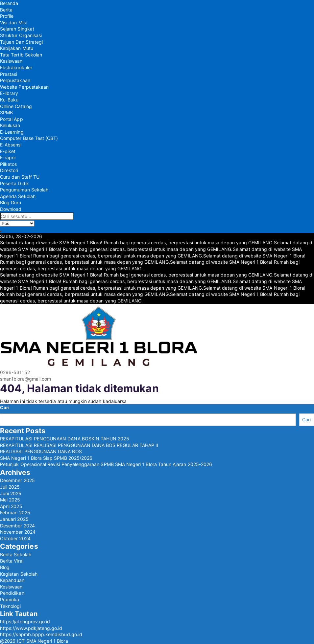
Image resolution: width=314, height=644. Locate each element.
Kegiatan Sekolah (19, 574)
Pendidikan (12, 593)
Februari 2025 (15, 512)
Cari (5, 407)
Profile (7, 16)
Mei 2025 (10, 500)
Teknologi (11, 606)
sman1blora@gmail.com (25, 379)
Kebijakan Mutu (17, 48)
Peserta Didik (14, 183)
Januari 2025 (14, 519)
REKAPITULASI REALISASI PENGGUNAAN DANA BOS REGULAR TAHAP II (79, 445)
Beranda (9, 3)
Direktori (9, 170)
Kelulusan (10, 125)
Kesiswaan (11, 61)
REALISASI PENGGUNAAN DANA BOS (41, 451)
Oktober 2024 (15, 538)
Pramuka (10, 600)
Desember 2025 (17, 480)
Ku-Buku (9, 100)
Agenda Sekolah (18, 196)
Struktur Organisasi (21, 35)
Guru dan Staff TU (20, 177)
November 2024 (18, 532)
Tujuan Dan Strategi (21, 42)
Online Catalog (16, 106)
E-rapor (8, 157)
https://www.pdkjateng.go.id (31, 628)
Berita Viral (12, 561)
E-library (9, 93)
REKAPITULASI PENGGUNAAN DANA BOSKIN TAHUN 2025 (65, 439)
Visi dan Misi (13, 22)
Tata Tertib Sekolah (21, 55)
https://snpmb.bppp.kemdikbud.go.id (41, 634)
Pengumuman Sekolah (24, 190)
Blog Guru (11, 202)
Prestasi (9, 74)
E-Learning (12, 132)
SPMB (6, 112)
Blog (5, 567)
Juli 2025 (10, 487)
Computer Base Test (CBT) (29, 138)
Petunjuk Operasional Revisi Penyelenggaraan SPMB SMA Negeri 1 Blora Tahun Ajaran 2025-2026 (106, 464)
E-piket (8, 151)
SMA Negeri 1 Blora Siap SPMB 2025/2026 (46, 458)
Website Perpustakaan (24, 87)
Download (11, 209)
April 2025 (11, 506)
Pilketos (8, 164)
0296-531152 (15, 372)
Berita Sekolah (16, 555)
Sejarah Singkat (17, 29)
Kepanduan (12, 580)
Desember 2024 (17, 526)
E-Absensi (11, 145)
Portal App (12, 119)
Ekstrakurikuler (16, 67)
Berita (6, 10)
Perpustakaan (15, 80)
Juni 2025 (11, 493)
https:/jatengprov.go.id (25, 622)
